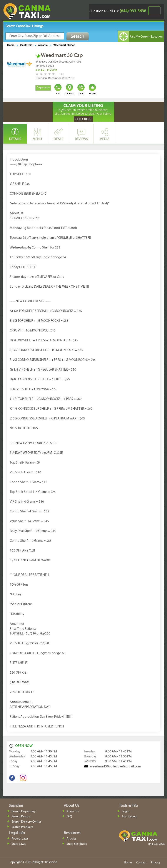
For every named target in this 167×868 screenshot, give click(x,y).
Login (125, 811)
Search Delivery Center (26, 822)
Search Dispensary (24, 811)
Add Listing (129, 817)
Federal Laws (20, 839)
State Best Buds (77, 844)
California (26, 45)
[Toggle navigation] (154, 11)
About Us (73, 811)
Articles (71, 839)
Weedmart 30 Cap (64, 45)
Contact (141, 863)
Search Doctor (21, 817)
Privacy (156, 863)
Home (11, 45)
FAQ (69, 817)
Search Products (22, 827)
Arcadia (43, 45)
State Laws (19, 844)
